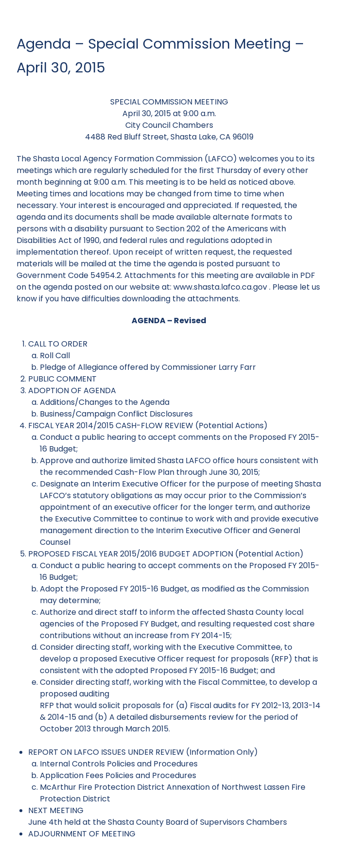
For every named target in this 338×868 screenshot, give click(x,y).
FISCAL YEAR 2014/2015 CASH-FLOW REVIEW (111, 425)
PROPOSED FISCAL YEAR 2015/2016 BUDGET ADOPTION (131, 554)
